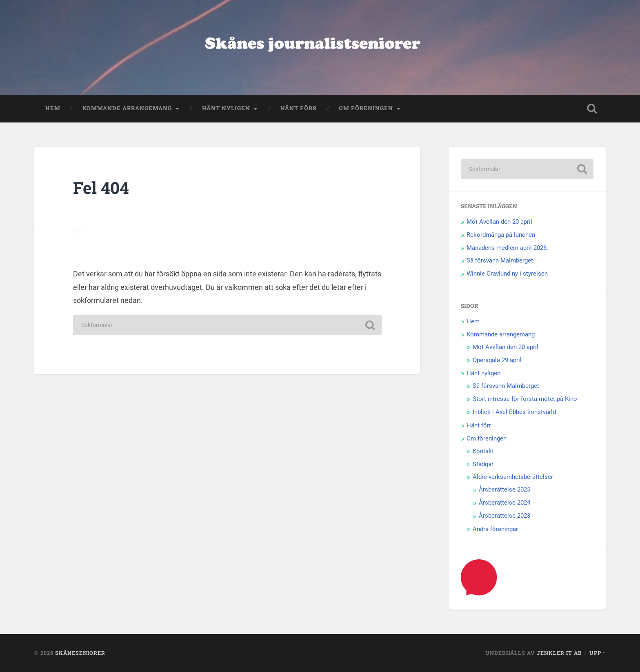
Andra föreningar (495, 529)
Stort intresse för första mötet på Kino (525, 399)
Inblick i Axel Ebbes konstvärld (514, 412)
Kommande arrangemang (127, 108)
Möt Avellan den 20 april (499, 222)
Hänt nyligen (226, 108)
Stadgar (483, 464)
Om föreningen (366, 108)
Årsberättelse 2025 (504, 490)
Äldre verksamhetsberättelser (513, 477)
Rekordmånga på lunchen (501, 235)
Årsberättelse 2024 (504, 503)
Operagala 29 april (497, 360)
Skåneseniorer (80, 653)
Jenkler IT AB (559, 653)
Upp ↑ (598, 653)
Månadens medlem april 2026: (507, 248)
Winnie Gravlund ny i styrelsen (507, 274)
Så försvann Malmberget (500, 260)
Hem (53, 108)
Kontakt (483, 451)
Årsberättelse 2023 (504, 516)
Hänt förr (299, 108)
